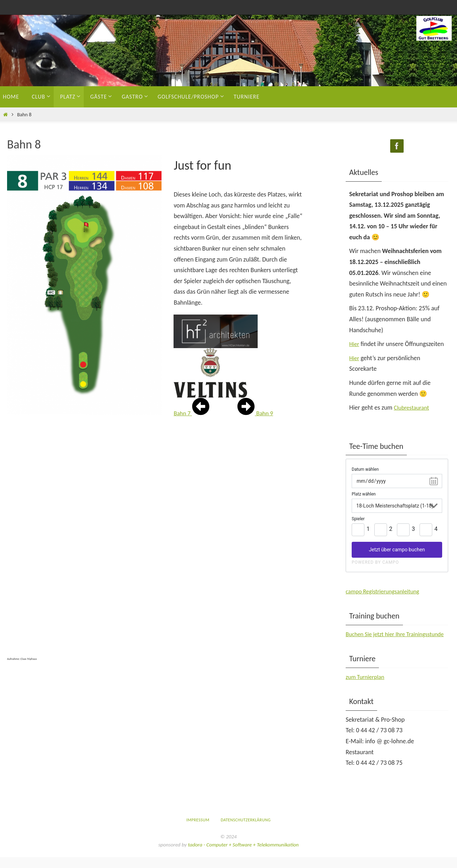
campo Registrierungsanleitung (386, 591)
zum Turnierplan (367, 687)
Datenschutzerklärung (245, 831)
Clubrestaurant (413, 407)
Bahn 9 (256, 413)
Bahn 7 (192, 413)
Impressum (198, 831)
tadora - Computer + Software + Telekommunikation (243, 855)
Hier (355, 344)
